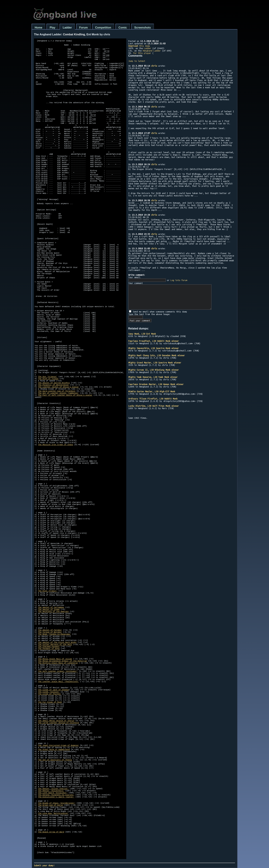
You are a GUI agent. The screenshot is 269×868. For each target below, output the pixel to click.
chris (154, 66)
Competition (103, 28)
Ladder (67, 28)
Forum (84, 28)
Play (52, 28)
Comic (123, 28)
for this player (142, 53)
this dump (139, 46)
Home (38, 28)
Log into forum (179, 280)
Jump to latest (137, 61)
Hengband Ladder (152, 51)
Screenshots (143, 28)
